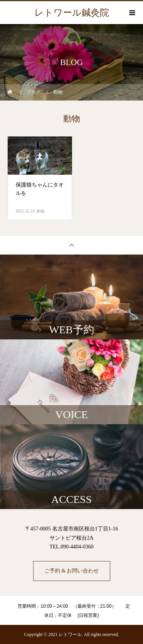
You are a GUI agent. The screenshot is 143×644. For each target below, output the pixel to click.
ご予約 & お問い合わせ (72, 571)
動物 (40, 211)
